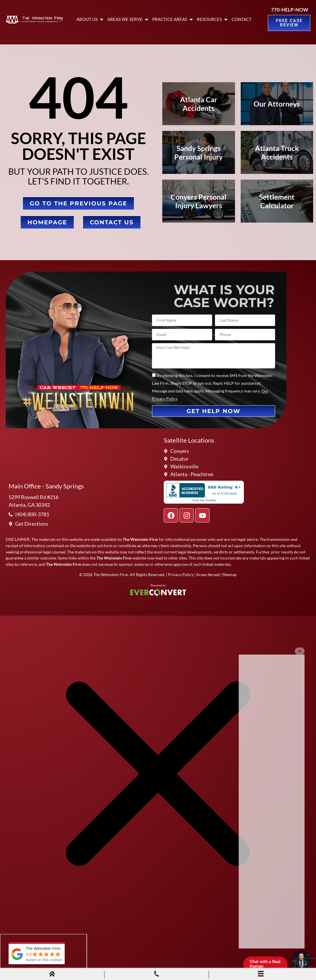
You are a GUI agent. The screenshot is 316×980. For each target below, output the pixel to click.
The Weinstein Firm (111, 575)
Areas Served (208, 575)
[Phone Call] (157, 975)
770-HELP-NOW (290, 10)
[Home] (52, 975)
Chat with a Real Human (267, 965)
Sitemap (230, 575)
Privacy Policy (181, 575)
